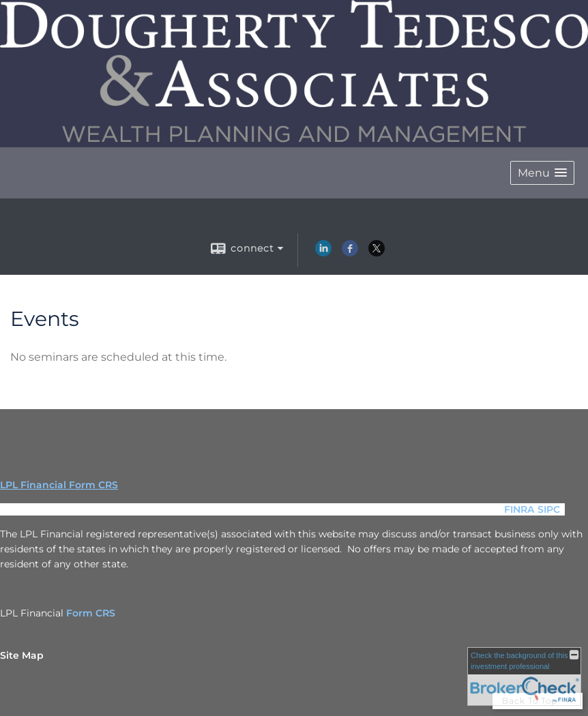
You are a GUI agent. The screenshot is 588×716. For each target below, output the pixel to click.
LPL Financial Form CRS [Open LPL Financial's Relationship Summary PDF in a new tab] (59, 485)
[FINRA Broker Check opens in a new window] (524, 676)
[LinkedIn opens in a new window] (323, 253)
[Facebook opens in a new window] (350, 253)
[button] (542, 173)
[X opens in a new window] (377, 253)
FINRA (519, 509)
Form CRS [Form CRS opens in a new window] (91, 613)
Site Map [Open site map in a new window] (22, 655)
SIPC (549, 509)
